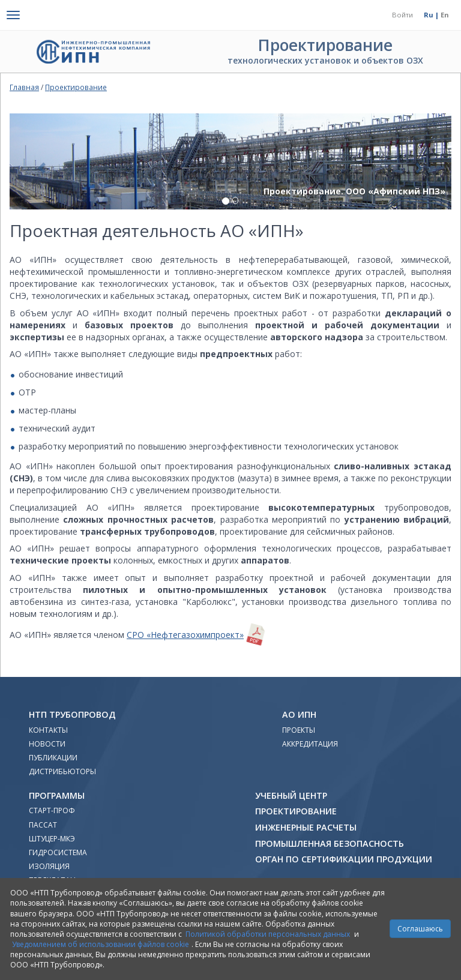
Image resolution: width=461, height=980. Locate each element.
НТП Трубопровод (72, 714)
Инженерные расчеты (306, 827)
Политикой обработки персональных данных (268, 934)
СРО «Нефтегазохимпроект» (185, 635)
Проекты (299, 730)
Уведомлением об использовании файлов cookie (101, 944)
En (445, 15)
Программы (57, 795)
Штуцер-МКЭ (52, 839)
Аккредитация (310, 744)
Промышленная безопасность (330, 843)
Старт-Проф (52, 810)
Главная (24, 87)
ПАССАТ (43, 825)
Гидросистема (58, 852)
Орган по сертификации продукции (344, 859)
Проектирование (76, 87)
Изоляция (49, 866)
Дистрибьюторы (62, 771)
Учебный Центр (291, 795)
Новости (47, 744)
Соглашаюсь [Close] (420, 929)
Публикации (53, 758)
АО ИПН (299, 714)
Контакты (48, 730)
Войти (402, 15)
